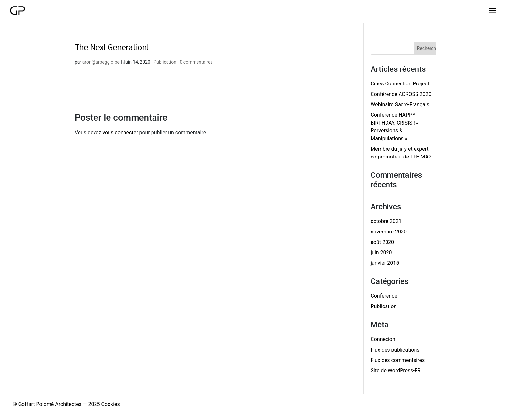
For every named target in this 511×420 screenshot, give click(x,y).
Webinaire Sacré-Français (400, 105)
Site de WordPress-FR (395, 371)
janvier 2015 (385, 263)
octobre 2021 (386, 221)
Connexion (383, 339)
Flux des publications (395, 350)
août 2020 (382, 242)
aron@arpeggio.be (101, 62)
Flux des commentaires (398, 360)
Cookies (110, 404)
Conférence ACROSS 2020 (401, 94)
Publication (165, 62)
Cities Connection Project (400, 84)
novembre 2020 (389, 232)
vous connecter (120, 133)
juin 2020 (381, 253)
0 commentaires (196, 62)
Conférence (384, 296)
